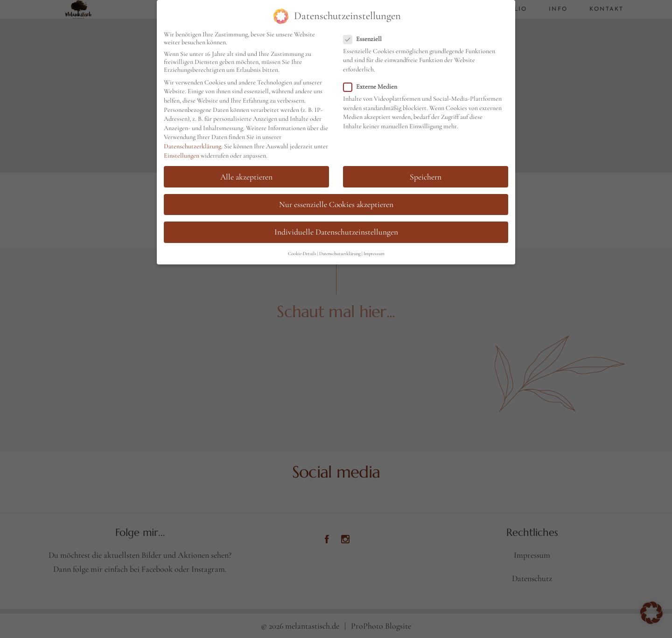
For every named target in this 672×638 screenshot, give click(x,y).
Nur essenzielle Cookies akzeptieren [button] (336, 203)
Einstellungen (182, 154)
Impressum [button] (374, 252)
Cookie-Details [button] (302, 252)
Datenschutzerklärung (192, 145)
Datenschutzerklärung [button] (340, 252)
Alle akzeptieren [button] (246, 175)
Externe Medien (374, 85)
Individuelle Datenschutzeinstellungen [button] (336, 231)
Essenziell (366, 38)
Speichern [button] (426, 175)
